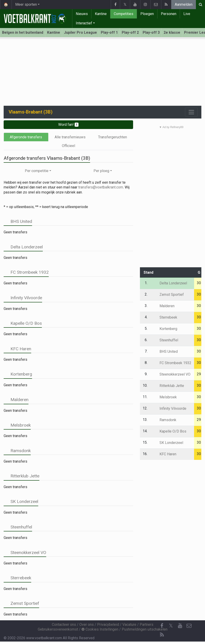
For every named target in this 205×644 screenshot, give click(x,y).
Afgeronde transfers (26, 137)
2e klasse (172, 32)
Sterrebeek (17, 578)
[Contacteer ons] (189, 626)
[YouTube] (180, 626)
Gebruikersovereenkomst (58, 629)
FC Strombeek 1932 (26, 272)
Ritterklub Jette (22, 476)
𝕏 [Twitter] (171, 626)
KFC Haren (17, 349)
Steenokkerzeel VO (25, 553)
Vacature (129, 625)
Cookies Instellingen (100, 629)
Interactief (84, 23)
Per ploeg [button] (101, 171)
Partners (147, 625)
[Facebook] (162, 626)
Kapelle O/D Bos (23, 323)
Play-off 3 (151, 32)
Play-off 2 (130, 32)
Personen (169, 14)
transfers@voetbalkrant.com (101, 187)
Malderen (16, 400)
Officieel (68, 146)
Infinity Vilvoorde (23, 298)
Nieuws (82, 14)
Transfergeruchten (113, 137)
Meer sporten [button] (26, 4)
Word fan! (68, 125)
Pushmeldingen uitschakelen (145, 629)
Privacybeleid (108, 625)
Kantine (101, 14)
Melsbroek (17, 425)
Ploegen (147, 14)
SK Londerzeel (21, 501)
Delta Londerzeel (23, 247)
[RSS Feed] (162, 635)
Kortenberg (18, 374)
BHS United (18, 221)
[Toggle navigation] (191, 112)
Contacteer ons (64, 625)
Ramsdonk (17, 451)
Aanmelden (184, 4)
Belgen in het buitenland (23, 32)
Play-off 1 (109, 32)
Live (187, 14)
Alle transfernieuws (70, 137)
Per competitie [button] (37, 171)
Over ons (87, 625)
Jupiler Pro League (80, 32)
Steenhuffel (18, 527)
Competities (124, 14)
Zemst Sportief (21, 603)
